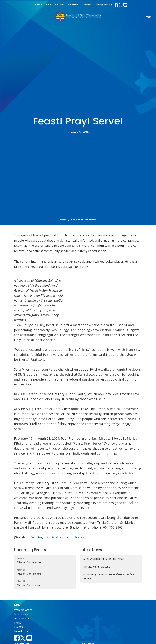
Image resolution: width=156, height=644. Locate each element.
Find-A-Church (55, 5)
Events (18, 627)
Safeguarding (104, 5)
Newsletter (21, 631)
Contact (73, 5)
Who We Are (23, 610)
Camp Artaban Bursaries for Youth (103, 559)
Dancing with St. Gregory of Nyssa (57, 537)
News (63, 219)
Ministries (21, 614)
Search (38, 5)
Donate (87, 5)
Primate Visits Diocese (96, 566)
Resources (22, 618)
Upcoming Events (30, 550)
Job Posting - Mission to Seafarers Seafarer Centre (109, 576)
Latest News (91, 550)
